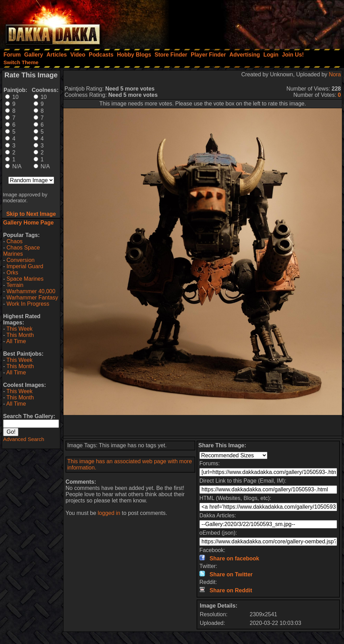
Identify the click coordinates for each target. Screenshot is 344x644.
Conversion (21, 260)
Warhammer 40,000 (31, 291)
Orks (12, 273)
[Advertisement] (251, 23)
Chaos (15, 241)
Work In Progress (28, 304)
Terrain (15, 285)
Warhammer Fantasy (32, 298)
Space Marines (25, 279)
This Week (19, 329)
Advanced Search (24, 439)
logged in (109, 513)
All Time (16, 341)
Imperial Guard (25, 266)
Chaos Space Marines (21, 251)
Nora (335, 74)
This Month (20, 335)
